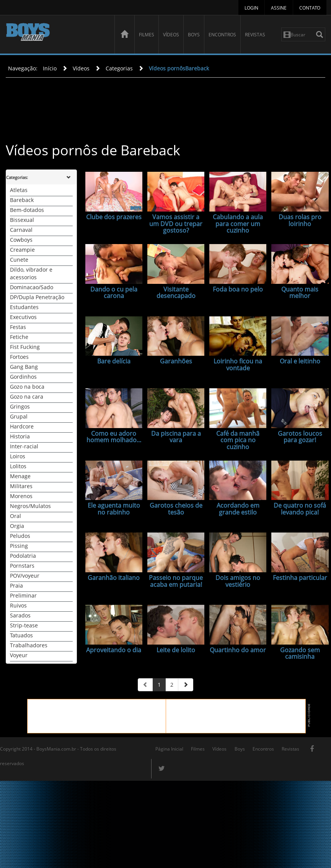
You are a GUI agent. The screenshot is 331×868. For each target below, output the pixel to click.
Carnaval (21, 230)
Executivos (23, 317)
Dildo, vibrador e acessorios (31, 273)
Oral (15, 516)
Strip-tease (24, 625)
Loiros (18, 456)
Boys (194, 35)
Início (50, 68)
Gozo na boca (27, 387)
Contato (310, 8)
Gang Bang (24, 367)
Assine (279, 8)
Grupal (19, 416)
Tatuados (21, 635)
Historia (20, 436)
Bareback (22, 200)
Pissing (19, 546)
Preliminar (23, 595)
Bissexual (22, 220)
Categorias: (17, 177)
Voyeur (19, 655)
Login (251, 8)
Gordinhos (23, 377)
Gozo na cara (27, 397)
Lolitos (18, 466)
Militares (21, 486)
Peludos (20, 536)
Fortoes (19, 357)
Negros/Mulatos (30, 506)
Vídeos (171, 35)
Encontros (222, 35)
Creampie (22, 250)
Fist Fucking (25, 347)
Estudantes (24, 307)
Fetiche (19, 337)
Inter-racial (24, 446)
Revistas (255, 35)
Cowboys (21, 240)
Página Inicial (169, 749)
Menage (20, 476)
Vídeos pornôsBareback (179, 68)
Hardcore (22, 426)
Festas (18, 327)
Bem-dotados (27, 210)
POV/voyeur (25, 576)
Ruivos (18, 605)
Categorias (119, 68)
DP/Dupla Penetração (37, 297)
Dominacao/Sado (32, 287)
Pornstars (22, 566)
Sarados (20, 615)
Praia (16, 585)
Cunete (19, 260)
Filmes (147, 35)
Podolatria (23, 556)
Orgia (17, 526)
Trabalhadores (29, 645)
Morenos (21, 496)
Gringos (20, 406)
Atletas (19, 190)
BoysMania (56, 35)
